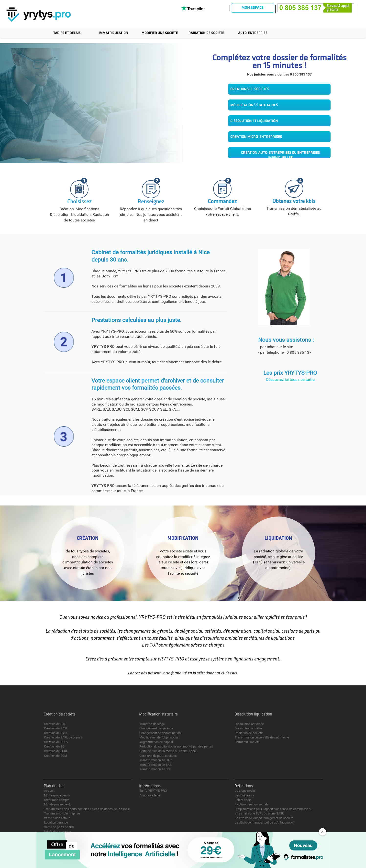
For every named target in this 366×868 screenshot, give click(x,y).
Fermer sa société (247, 742)
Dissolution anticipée (249, 724)
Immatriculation (113, 33)
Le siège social (245, 791)
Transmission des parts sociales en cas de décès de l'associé (87, 809)
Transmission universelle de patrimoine (262, 737)
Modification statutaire (158, 714)
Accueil (49, 791)
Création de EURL (56, 751)
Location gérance (56, 822)
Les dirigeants (244, 795)
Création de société (60, 714)
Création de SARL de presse (63, 737)
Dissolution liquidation (253, 714)
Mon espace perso (57, 795)
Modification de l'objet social (159, 737)
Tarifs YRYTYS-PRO (153, 791)
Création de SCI (55, 746)
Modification (183, 538)
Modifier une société (160, 33)
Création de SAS (55, 724)
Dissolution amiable (248, 728)
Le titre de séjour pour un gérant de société (264, 818)
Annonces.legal (150, 795)
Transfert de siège (152, 724)
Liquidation (278, 538)
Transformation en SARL (156, 760)
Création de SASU (56, 728)
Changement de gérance (156, 728)
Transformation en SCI (155, 769)
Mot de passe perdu (58, 804)
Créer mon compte (57, 800)
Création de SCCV (56, 742)
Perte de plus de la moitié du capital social (168, 751)
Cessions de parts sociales (158, 756)
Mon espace (253, 8)
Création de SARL (56, 733)
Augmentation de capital (156, 742)
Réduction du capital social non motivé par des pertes (176, 746)
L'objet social (244, 800)
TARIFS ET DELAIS (67, 33)
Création (88, 538)
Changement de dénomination (160, 733)
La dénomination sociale (252, 804)
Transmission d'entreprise (62, 813)
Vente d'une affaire (57, 818)
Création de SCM (55, 756)
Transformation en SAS (155, 765)
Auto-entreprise (253, 33)
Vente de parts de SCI (59, 827)
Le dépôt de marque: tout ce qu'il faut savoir (265, 822)
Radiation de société (206, 33)
